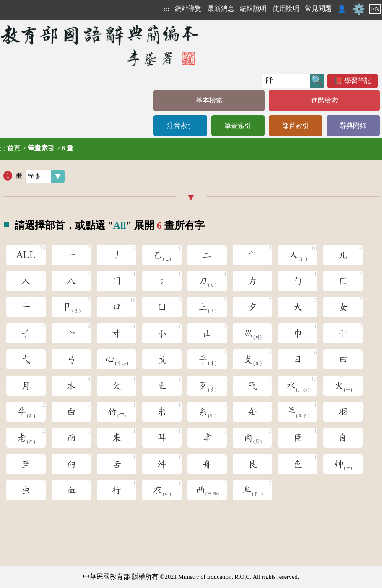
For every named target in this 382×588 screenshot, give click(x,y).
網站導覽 (188, 9)
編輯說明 (253, 9)
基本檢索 (209, 100)
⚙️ (359, 9)
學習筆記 (358, 81)
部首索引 (296, 125)
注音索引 (180, 125)
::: (166, 9)
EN (375, 9)
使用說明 (286, 9)
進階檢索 (325, 100)
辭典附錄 (353, 125)
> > (37, 148)
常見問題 (318, 9)
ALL (26, 255)
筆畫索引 (238, 125)
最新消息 (221, 9)
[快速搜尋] (286, 81)
